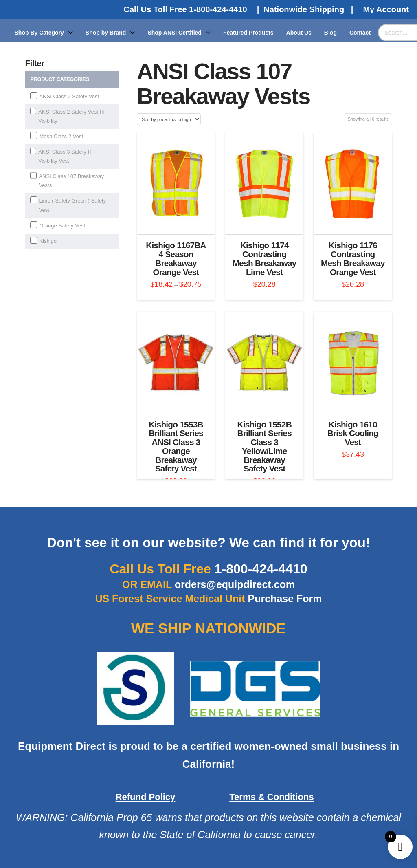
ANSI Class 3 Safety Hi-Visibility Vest (66, 156)
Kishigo (48, 241)
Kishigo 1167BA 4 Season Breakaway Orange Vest (176, 258)
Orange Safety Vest (62, 226)
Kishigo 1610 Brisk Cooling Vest (353, 433)
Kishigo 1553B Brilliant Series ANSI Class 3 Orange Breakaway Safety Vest (176, 447)
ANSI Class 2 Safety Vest (69, 96)
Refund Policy (146, 797)
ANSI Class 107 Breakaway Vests (71, 181)
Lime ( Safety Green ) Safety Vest (73, 205)
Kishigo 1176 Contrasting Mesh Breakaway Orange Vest (353, 258)
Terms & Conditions (271, 797)
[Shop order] (169, 119)
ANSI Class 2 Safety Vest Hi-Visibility (72, 116)
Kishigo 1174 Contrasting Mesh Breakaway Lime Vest (264, 258)
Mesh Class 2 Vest (61, 136)
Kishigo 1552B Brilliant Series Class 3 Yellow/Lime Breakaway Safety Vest (264, 447)
